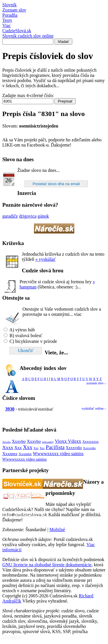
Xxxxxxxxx (91, 442)
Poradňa (10, 15)
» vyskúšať (46, 259)
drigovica (28, 216)
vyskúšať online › (94, 409)
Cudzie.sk (28, 33)
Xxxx (8, 448)
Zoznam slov (14, 10)
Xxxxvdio (74, 448)
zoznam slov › (96, 383)
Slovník (10, 5)
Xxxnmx (10, 454)
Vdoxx (75, 441)
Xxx (18, 448)
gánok (43, 216)
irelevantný (48, 442)
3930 (10, 409)
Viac (6, 25)
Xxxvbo (6, 442)
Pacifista (55, 447)
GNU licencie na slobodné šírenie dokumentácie (47, 565)
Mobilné (57, 530)
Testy (7, 20)
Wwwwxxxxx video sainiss (58, 454)
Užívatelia (12, 637)
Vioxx (61, 441)
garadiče (10, 216)
